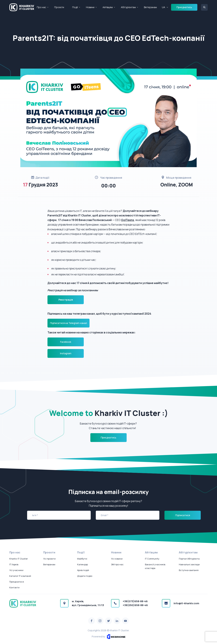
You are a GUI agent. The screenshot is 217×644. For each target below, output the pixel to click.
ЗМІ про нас (117, 564)
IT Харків (14, 564)
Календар (82, 564)
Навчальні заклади (189, 564)
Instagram (66, 353)
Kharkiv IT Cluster (19, 559)
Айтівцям (108, 7)
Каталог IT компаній (20, 576)
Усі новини (117, 559)
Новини (90, 7)
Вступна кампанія (189, 570)
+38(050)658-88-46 (135, 605)
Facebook (66, 342)
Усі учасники (16, 570)
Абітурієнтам (128, 7)
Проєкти (59, 7)
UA (164, 7)
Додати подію (85, 576)
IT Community (152, 559)
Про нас (41, 7)
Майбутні (82, 559)
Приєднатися (17, 582)
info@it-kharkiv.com (186, 603)
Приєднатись (184, 7)
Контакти (14, 587)
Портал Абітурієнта (189, 559)
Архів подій (83, 570)
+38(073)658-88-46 (135, 601)
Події (75, 7)
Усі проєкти (49, 559)
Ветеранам (150, 7)
